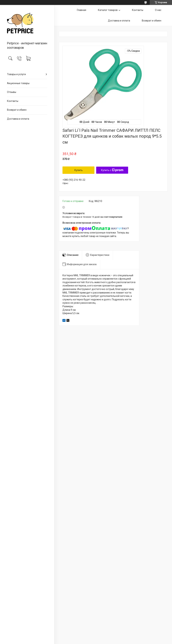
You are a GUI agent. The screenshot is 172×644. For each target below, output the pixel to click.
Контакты (13, 101)
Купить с (112, 170)
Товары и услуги (16, 74)
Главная (82, 10)
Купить (79, 170)
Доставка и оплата (18, 119)
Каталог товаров (108, 10)
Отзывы (12, 92)
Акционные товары (18, 83)
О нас (158, 10)
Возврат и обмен (17, 110)
